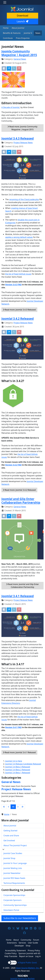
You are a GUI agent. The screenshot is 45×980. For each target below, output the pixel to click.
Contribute (8, 38)
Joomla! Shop (9, 858)
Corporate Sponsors (12, 900)
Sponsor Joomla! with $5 (29, 953)
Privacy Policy (34, 950)
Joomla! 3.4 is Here (14, 761)
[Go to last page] (22, 807)
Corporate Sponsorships (14, 895)
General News (20, 59)
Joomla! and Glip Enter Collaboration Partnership (21, 501)
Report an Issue (26, 956)
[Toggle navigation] (5, 2)
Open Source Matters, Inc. (28, 968)
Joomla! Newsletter (12, 873)
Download (22, 16)
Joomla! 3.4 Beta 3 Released (18, 767)
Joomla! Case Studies (13, 853)
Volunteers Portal (11, 910)
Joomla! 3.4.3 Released (18, 138)
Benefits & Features (12, 33)
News (38, 33)
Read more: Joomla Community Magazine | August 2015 (22, 128)
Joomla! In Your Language (15, 863)
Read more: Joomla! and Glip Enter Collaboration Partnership (23, 586)
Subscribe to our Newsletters (20, 918)
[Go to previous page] (9, 807)
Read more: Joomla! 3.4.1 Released (19, 752)
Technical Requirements (14, 883)
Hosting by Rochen (22, 979)
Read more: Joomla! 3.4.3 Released (19, 310)
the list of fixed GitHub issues (18, 274)
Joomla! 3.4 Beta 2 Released (18, 770)
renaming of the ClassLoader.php (24, 199)
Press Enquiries (23, 38)
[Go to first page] (4, 807)
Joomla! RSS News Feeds (14, 878)
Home (6, 28)
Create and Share (11, 836)
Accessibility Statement (15, 950)
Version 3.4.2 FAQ (13, 465)
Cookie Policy (11, 953)
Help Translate (11, 956)
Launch (22, 21)
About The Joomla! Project (15, 845)
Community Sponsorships (15, 905)
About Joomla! (18, 28)
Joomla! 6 (28, 33)
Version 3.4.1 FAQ (13, 727)
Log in (38, 956)
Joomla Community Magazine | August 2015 (19, 53)
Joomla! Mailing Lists (13, 868)
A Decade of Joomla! (10, 107)
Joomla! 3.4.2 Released (18, 319)
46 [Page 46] (13, 807)
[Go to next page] (18, 807)
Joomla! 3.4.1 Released (18, 596)
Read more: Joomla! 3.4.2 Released (19, 490)
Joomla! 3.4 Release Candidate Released (23, 764)
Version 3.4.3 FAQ (13, 285)
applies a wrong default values (19, 237)
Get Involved (9, 840)
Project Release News (23, 143)
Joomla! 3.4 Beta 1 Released (18, 773)
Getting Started (10, 831)
